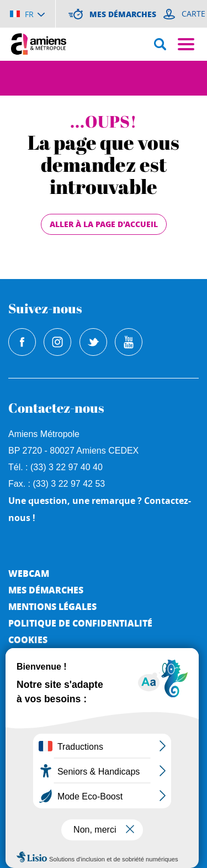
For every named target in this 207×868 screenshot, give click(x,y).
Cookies (28, 640)
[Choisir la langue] (27, 14)
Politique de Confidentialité (80, 623)
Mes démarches (46, 590)
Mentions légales (52, 606)
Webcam (29, 573)
